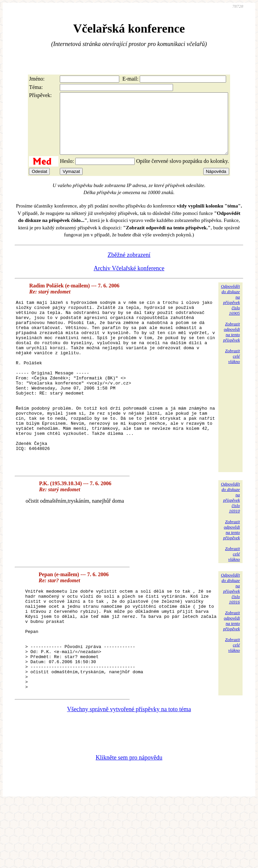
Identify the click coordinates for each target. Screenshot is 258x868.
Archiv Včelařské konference (129, 280)
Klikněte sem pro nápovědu (129, 823)
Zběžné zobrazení (129, 267)
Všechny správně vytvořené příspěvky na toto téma (129, 775)
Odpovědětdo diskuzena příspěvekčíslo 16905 (230, 312)
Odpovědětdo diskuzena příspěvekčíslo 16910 (230, 543)
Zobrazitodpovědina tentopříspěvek (231, 344)
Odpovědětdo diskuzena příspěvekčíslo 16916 (230, 634)
